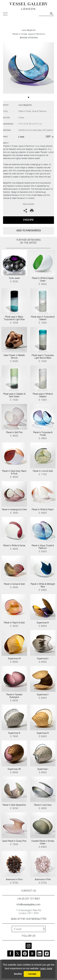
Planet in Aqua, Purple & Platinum (43, 547)
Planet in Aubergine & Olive (14, 510)
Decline (18, 974)
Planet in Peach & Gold (14, 623)
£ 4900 (43, 284)
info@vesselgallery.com (28, 905)
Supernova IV (43, 733)
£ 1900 (14, 513)
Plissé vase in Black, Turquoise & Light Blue (14, 318)
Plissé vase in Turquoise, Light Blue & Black (43, 357)
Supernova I (43, 769)
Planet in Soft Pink (14, 433)
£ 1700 (43, 475)
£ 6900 (43, 626)
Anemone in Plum (14, 880)
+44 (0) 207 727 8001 (29, 899)
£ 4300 (14, 588)
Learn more (46, 968)
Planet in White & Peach (43, 510)
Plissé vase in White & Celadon (43, 395)
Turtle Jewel (14, 278)
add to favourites (29, 231)
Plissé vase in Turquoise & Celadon (43, 318)
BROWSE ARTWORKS (29, 38)
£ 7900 (14, 737)
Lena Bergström (29, 30)
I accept (32, 974)
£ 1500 (14, 323)
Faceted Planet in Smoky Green (43, 843)
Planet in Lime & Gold (43, 471)
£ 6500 (14, 701)
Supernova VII (14, 659)
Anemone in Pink (43, 880)
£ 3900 (14, 436)
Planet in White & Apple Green (43, 280)
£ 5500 (43, 552)
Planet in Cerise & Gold (14, 584)
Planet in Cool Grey (43, 805)
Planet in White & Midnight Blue (43, 586)
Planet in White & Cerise (14, 546)
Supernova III (14, 733)
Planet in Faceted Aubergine (14, 696)
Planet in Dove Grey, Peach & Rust (14, 473)
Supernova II (43, 659)
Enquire (28, 220)
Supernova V (43, 695)
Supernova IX (43, 623)
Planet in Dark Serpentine (14, 805)
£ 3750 (14, 883)
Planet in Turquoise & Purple (43, 434)
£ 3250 (14, 282)
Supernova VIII (14, 769)
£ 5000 (14, 362)
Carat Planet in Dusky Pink (14, 841)
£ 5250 (14, 809)
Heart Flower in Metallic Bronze (14, 357)
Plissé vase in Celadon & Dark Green (14, 395)
